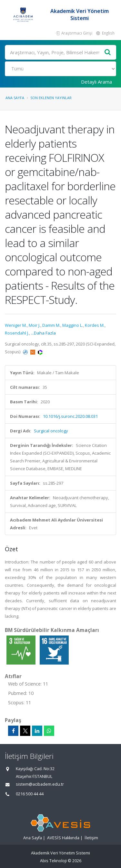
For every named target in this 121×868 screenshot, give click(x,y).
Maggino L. (73, 325)
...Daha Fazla (43, 333)
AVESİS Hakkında (63, 838)
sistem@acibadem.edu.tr (40, 784)
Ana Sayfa (15, 98)
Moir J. (35, 325)
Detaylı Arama (96, 82)
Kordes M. (95, 325)
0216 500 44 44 (30, 794)
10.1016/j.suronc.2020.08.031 (70, 416)
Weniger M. (16, 325)
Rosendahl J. (17, 333)
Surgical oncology (51, 431)
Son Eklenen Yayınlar (51, 98)
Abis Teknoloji (53, 861)
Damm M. (51, 325)
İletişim (91, 838)
